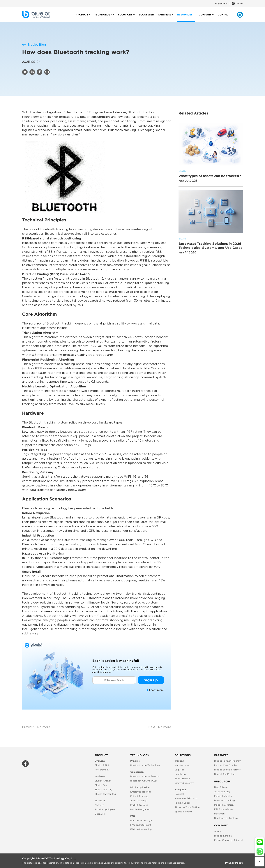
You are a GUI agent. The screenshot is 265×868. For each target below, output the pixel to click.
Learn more (155, 690)
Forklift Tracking (139, 805)
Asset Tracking (138, 801)
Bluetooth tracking (225, 800)
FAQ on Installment (141, 825)
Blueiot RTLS (102, 765)
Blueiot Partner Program (228, 761)
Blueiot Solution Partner (227, 770)
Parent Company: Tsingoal (229, 840)
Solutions (125, 18)
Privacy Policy (234, 863)
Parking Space (183, 803)
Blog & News (221, 787)
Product (82, 18)
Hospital (179, 794)
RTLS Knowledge (224, 809)
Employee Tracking (141, 792)
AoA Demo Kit (103, 770)
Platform (99, 805)
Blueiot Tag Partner (225, 774)
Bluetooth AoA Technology (145, 765)
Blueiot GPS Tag (103, 790)
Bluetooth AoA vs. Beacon (145, 776)
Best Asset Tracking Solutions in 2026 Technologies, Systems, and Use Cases (211, 243)
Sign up (151, 680)
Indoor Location (223, 796)
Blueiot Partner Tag (105, 794)
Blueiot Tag (101, 785)
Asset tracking (222, 792)
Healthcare (181, 774)
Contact (224, 18)
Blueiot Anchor (103, 781)
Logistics (180, 770)
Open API (100, 814)
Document (220, 814)
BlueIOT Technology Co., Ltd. (57, 858)
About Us (219, 831)
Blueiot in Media (223, 836)
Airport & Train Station (187, 807)
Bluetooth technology (226, 818)
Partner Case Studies (226, 765)
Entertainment (182, 778)
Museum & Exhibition (186, 798)
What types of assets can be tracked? (211, 173)
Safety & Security (184, 783)
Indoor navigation (224, 805)
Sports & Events (183, 812)
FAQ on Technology (141, 820)
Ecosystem (146, 18)
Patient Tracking (139, 796)
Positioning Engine (105, 809)
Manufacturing (182, 765)
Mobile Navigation (140, 809)
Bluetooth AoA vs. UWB (144, 781)
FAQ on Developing (141, 829)
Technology (103, 18)
